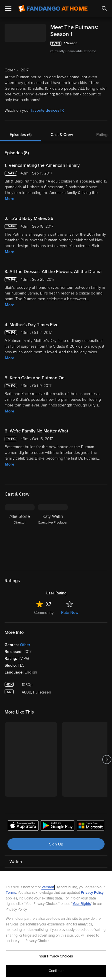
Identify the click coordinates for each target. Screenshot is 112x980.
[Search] (104, 9)
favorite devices (48, 104)
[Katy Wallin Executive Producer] (53, 527)
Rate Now (70, 606)
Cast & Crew (62, 128)
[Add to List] (105, 37)
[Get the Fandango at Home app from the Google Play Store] (58, 819)
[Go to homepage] (53, 9)
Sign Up (56, 837)
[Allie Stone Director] (20, 527)
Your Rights (82, 904)
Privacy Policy (92, 893)
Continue (56, 971)
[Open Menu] (8, 9)
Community (44, 606)
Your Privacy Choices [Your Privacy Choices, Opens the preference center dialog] (56, 956)
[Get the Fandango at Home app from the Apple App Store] (23, 819)
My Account (21, 867)
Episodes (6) (21, 128)
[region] (56, 925)
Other (25, 638)
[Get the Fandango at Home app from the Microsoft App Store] (91, 819)
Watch (16, 855)
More (10, 192)
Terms (11, 893)
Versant (48, 887)
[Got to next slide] (107, 752)
